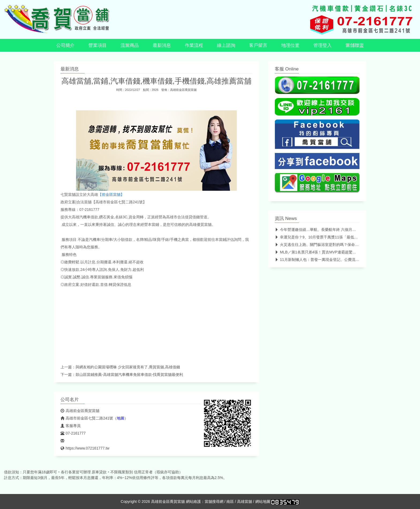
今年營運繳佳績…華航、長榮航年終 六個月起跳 (317, 230)
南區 (230, 501)
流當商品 (130, 45)
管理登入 (322, 45)
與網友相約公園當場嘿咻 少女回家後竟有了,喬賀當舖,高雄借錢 (128, 367)
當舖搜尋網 (214, 501)
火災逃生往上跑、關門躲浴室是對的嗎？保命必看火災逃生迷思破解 (334, 245)
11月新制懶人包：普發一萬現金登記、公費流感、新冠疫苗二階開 (332, 260)
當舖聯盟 (355, 45)
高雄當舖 (245, 501)
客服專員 (71, 426)
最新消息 (162, 45)
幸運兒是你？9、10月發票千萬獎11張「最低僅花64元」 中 (326, 237)
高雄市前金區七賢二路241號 (87, 418)
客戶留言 (258, 45)
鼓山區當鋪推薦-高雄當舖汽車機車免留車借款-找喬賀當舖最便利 (129, 375)
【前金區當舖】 (111, 194)
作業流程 (194, 45)
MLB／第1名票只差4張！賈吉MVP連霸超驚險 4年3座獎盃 (326, 252)
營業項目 (97, 45)
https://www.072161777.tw (85, 448)
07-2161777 (73, 433)
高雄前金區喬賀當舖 (183, 90)
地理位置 (290, 45)
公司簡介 (65, 45)
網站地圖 (263, 501)
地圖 (121, 418)
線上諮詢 (226, 45)
